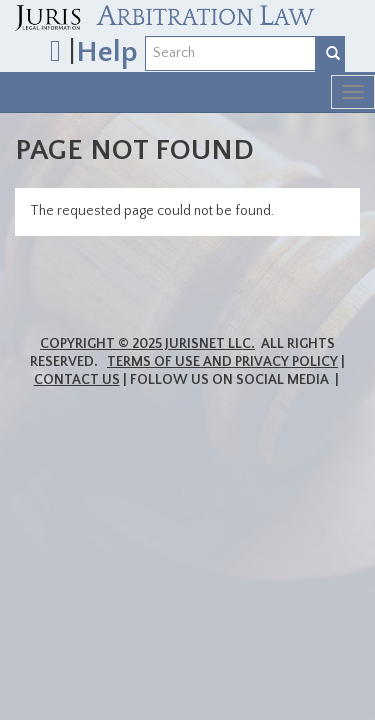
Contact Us (77, 380)
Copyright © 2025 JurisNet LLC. (147, 344)
